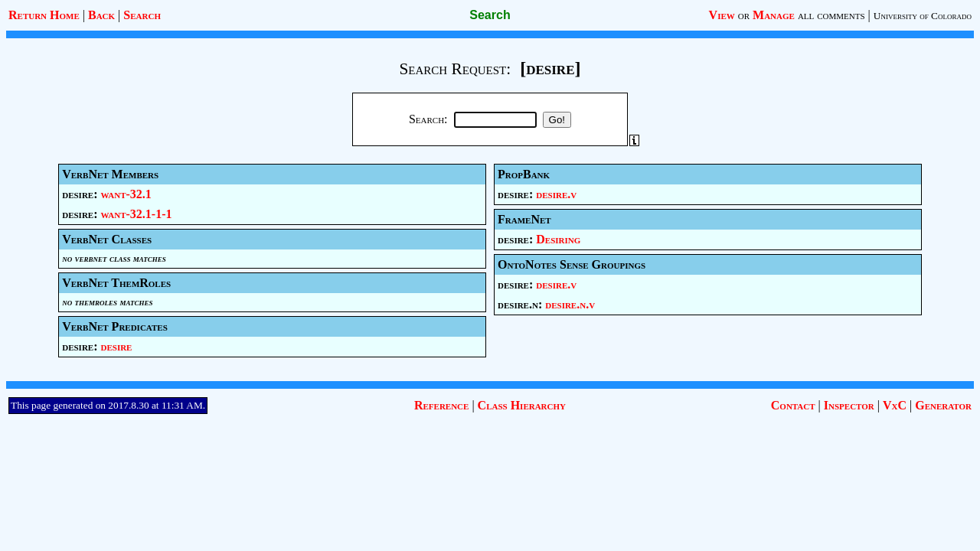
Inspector (849, 405)
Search (142, 15)
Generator (943, 405)
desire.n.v (570, 304)
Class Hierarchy (522, 405)
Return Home (44, 15)
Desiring (558, 239)
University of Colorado (923, 16)
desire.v (556, 194)
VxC (895, 405)
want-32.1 (126, 194)
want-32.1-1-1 (137, 214)
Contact (793, 405)
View (722, 15)
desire (117, 346)
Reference (441, 405)
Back (101, 15)
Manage (774, 15)
